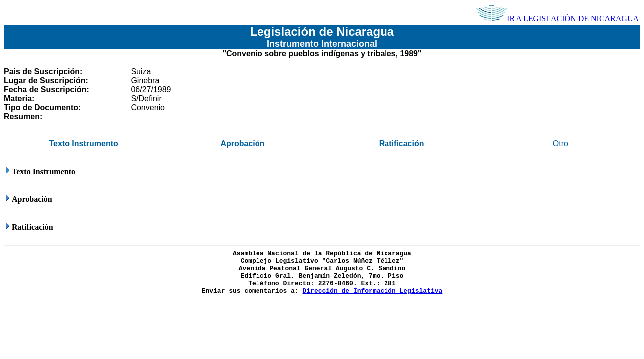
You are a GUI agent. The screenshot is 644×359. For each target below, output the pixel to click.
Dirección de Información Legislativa (372, 291)
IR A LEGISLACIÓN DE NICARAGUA (557, 19)
